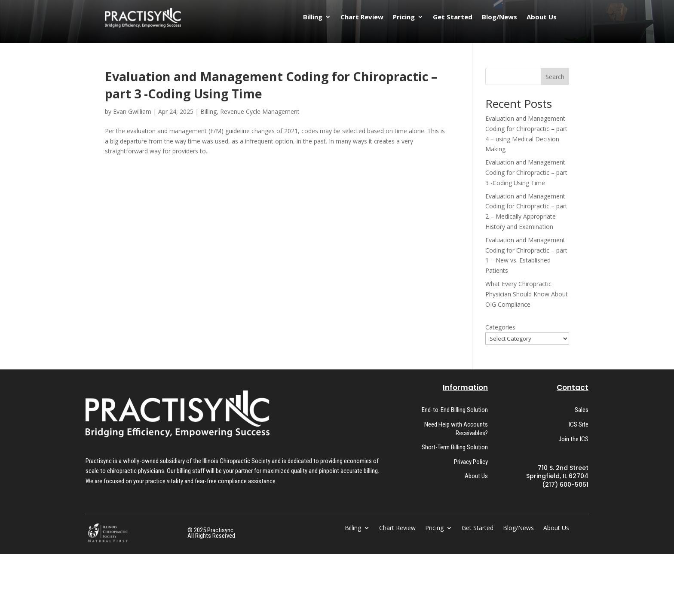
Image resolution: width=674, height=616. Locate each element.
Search (555, 77)
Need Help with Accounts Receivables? (456, 429)
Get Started (453, 17)
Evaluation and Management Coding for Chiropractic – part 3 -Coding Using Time (526, 172)
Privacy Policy (471, 462)
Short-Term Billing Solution (455, 447)
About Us (542, 17)
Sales (582, 410)
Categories (500, 327)
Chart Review (362, 17)
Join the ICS (573, 439)
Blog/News (499, 17)
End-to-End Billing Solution (455, 410)
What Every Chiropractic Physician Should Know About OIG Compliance (527, 294)
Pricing (404, 17)
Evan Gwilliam (132, 111)
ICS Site (579, 424)
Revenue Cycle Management (260, 111)
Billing (313, 17)
